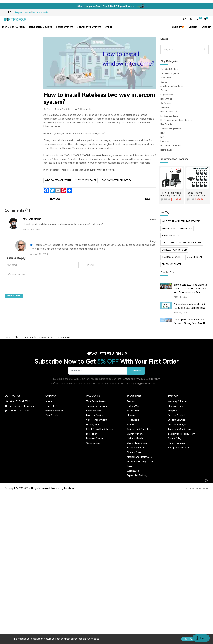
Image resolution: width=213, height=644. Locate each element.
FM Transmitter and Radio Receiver (176, 120)
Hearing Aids (166, 150)
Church (164, 82)
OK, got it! (191, 639)
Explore (193, 27)
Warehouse (133, 471)
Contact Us (52, 406)
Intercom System (95, 438)
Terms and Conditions (179, 429)
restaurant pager (172, 264)
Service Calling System (171, 129)
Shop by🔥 (178, 27)
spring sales (169, 229)
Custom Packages (177, 425)
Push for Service (95, 415)
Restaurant (165, 141)
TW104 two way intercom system (100, 155)
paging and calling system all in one (182, 243)
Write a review (14, 296)
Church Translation (137, 443)
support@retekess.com (102, 170)
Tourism (164, 90)
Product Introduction (170, 116)
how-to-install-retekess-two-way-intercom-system (48, 337)
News (163, 133)
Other (109, 27)
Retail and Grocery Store (140, 461)
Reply (153, 220)
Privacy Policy (175, 438)
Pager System (64, 27)
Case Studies (52, 415)
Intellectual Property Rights (182, 434)
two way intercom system (116, 180)
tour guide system (172, 257)
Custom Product (176, 415)
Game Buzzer (93, 443)
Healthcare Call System (171, 146)
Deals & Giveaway (168, 112)
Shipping (172, 411)
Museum (131, 415)
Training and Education (139, 429)
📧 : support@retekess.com (19, 406)
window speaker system (59, 180)
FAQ (162, 137)
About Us (50, 401)
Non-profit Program (178, 448)
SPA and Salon (135, 452)
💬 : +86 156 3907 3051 (17, 411)
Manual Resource (177, 443)
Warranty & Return (178, 401)
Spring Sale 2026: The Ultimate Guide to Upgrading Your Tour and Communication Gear (190, 289)
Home (7, 337)
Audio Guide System (170, 74)
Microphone (92, 434)
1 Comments (85, 109)
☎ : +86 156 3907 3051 (17, 401)
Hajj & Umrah (166, 99)
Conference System (89, 27)
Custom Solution (177, 420)
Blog (17, 337)
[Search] (182, 49)
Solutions (165, 107)
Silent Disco (166, 78)
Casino (130, 466)
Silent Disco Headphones (100, 429)
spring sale (186, 229)
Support (206, 27)
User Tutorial (166, 124)
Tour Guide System (13, 27)
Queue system (194, 257)
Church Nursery (135, 434)
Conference (166, 103)
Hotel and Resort (136, 448)
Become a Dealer (41, 12)
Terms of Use (123, 379)
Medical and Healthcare (139, 457)
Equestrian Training (137, 475)
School (131, 425)
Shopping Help (176, 406)
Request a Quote (23, 12)
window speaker (87, 180)
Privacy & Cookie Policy (148, 379)
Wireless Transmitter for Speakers (181, 221)
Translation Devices (40, 27)
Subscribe (136, 371)
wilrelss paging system (174, 250)
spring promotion (172, 236)
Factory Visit (133, 406)
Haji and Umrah (135, 438)
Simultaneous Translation (172, 86)
